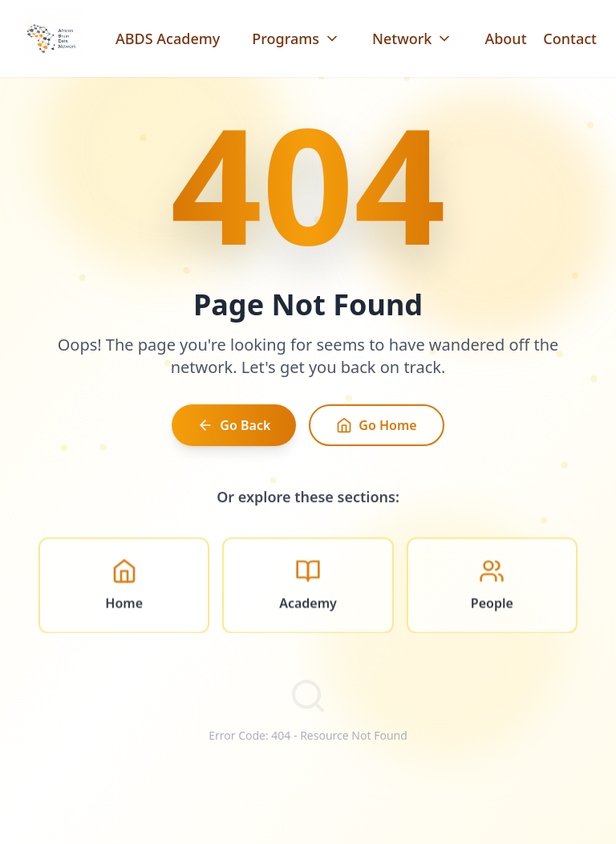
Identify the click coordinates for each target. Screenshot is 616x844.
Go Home (376, 429)
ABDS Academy (168, 39)
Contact (570, 39)
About (505, 39)
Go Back (234, 429)
